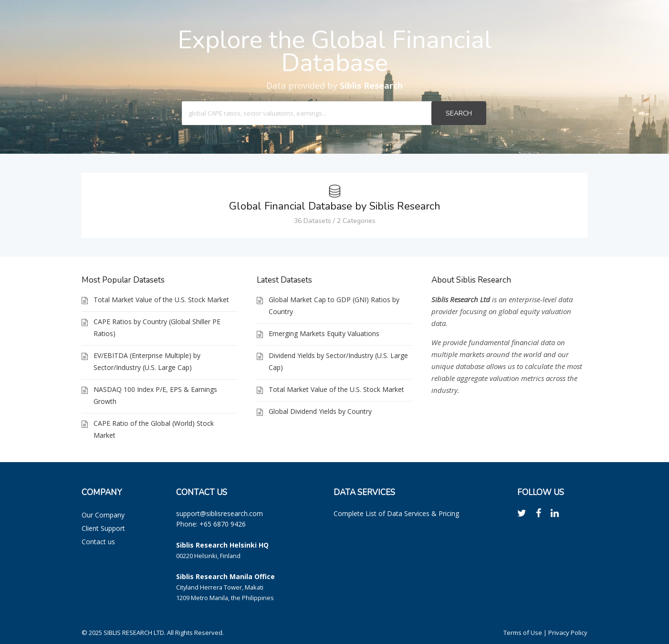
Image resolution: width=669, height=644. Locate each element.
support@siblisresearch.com (220, 513)
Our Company (103, 515)
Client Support (103, 528)
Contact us (98, 542)
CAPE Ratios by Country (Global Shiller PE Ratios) (157, 327)
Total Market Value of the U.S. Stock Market (161, 300)
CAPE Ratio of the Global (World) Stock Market (154, 429)
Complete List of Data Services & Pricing (396, 513)
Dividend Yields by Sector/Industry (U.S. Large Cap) (338, 361)
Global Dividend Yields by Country (320, 411)
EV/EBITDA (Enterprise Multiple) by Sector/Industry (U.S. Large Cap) (147, 361)
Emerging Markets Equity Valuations (324, 333)
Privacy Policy (568, 633)
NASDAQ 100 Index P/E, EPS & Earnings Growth (155, 395)
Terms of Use (523, 633)
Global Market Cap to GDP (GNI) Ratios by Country (334, 306)
